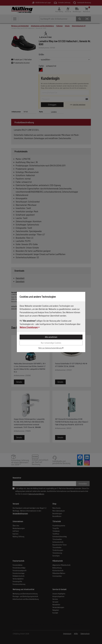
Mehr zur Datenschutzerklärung (51, 348)
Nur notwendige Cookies (51, 343)
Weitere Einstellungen (30, 327)
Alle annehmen (51, 337)
